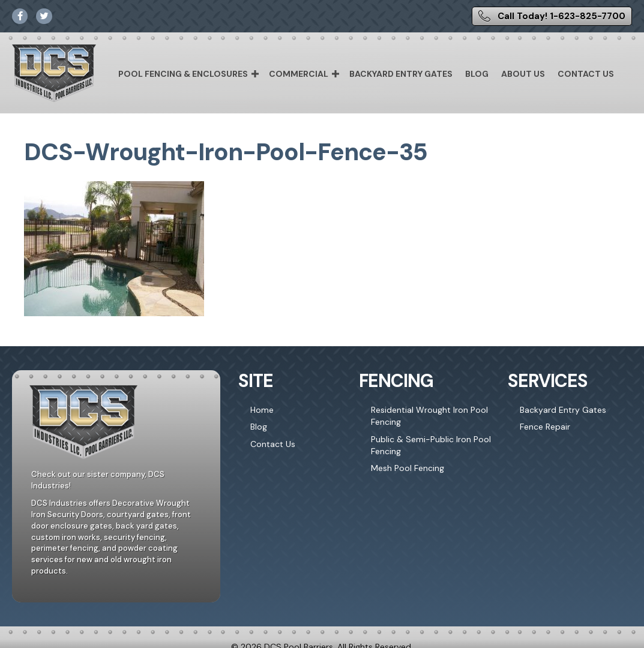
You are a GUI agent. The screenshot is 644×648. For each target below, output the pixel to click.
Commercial (299, 74)
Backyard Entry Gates (401, 74)
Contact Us (586, 74)
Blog (477, 74)
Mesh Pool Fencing (408, 468)
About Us (523, 74)
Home (262, 410)
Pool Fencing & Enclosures (183, 74)
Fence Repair (545, 427)
